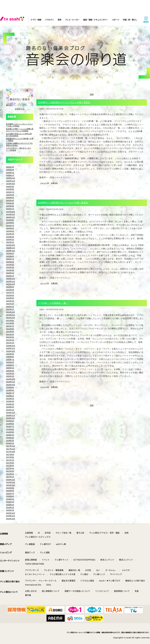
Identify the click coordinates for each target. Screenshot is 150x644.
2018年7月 (10, 426)
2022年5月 (10, 298)
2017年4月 (10, 468)
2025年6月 (10, 195)
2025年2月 (10, 206)
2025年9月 (10, 187)
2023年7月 (10, 259)
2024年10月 (11, 217)
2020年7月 (10, 360)
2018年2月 (10, 441)
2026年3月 (10, 170)
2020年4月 (10, 368)
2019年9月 (10, 387)
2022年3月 (10, 304)
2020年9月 (10, 354)
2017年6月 (10, 463)
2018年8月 (10, 424)
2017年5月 (10, 466)
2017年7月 (10, 460)
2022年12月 (11, 279)
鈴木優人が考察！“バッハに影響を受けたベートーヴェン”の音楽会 (20, 130)
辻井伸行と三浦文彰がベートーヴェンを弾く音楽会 (64, 102)
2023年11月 (11, 248)
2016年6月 (10, 496)
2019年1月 (10, 410)
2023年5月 (10, 265)
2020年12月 (11, 346)
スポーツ (116, 20)
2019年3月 (10, 404)
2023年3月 (10, 270)
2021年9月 (10, 320)
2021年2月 (10, 340)
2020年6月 (10, 362)
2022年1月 (10, 309)
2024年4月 (10, 234)
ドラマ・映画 (36, 20)
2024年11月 (11, 214)
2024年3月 (10, 237)
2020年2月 (10, 373)
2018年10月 (11, 418)
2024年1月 (10, 242)
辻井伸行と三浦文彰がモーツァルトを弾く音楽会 (63, 203)
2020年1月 (10, 376)
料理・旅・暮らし (130, 20)
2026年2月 (10, 173)
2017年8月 (10, 457)
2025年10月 (11, 184)
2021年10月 (11, 318)
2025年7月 (10, 192)
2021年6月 (10, 329)
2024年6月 (10, 228)
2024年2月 (10, 239)
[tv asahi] (13, 20)
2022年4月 (10, 301)
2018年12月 (11, 413)
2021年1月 (10, 343)
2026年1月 (10, 175)
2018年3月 (10, 438)
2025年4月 (10, 200)
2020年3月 (10, 371)
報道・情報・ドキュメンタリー (96, 20)
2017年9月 (10, 454)
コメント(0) (45, 183)
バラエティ (49, 20)
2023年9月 (10, 253)
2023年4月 (10, 267)
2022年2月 (10, 307)
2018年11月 (11, 415)
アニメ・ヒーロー (72, 20)
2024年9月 (10, 220)
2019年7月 (10, 393)
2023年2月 (10, 273)
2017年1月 (10, 477)
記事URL (54, 183)
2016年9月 (10, 488)
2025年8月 (10, 189)
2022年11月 (11, 281)
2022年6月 (10, 295)
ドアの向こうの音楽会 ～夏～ (53, 303)
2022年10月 (11, 284)
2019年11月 (11, 382)
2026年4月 (10, 167)
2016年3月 (10, 505)
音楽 (59, 20)
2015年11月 (11, 516)
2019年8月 (10, 390)
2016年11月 (11, 482)
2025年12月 (11, 178)
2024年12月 (11, 212)
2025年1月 (10, 209)
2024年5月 (10, 231)
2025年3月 (10, 203)
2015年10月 (11, 519)
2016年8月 (10, 491)
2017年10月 (11, 452)
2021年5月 (10, 332)
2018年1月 (10, 443)
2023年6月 (10, 262)
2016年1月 (10, 510)
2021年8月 (10, 323)
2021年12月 (11, 312)
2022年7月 (10, 292)
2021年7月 (10, 326)
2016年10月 (11, 485)
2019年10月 (11, 385)
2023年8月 (10, 256)
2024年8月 (10, 223)
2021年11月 (11, 315)
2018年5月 (10, 432)
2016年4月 (10, 502)
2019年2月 (10, 407)
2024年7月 (10, 226)
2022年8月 (10, 290)
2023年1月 (10, 276)
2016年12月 (11, 480)
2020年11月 (11, 348)
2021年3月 (10, 337)
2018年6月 (10, 429)
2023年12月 (11, 245)
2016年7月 (10, 494)
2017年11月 (11, 449)
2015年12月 (11, 513)
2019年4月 (10, 401)
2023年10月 (11, 251)
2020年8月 (10, 357)
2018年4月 (10, 435)
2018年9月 (10, 421)
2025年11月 (11, 181)
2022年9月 (10, 287)
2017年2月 (10, 474)
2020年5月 (10, 365)
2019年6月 (10, 396)
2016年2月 (10, 507)
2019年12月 (11, 379)
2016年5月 (10, 499)
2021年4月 (10, 334)
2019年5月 (10, 399)
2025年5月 (10, 198)
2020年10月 (11, 351)
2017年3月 (10, 471)
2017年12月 (11, 446)
